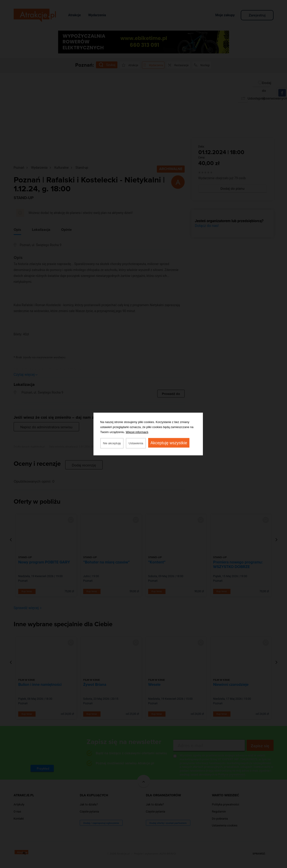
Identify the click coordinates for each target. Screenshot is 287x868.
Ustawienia (136, 443)
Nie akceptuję (112, 443)
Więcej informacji (137, 432)
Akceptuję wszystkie (169, 443)
